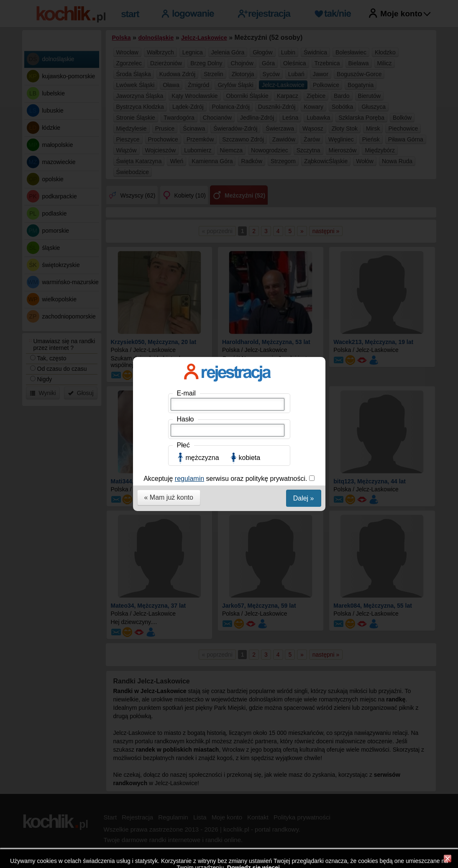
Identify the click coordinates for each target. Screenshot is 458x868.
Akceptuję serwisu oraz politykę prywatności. (226, 209)
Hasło (186, 150)
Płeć (183, 176)
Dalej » (304, 229)
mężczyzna (202, 189)
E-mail (186, 124)
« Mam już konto (169, 228)
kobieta (250, 189)
